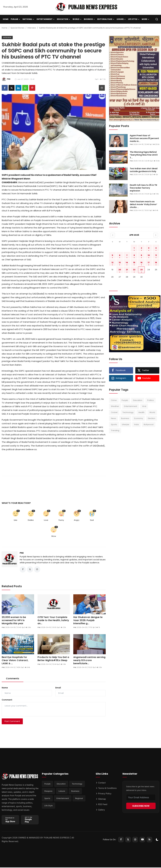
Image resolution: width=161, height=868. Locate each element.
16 (141, 263)
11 (156, 255)
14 (127, 263)
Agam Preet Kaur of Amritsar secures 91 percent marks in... (144, 138)
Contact (101, 783)
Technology (128, 412)
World (152, 412)
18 (156, 263)
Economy (139, 418)
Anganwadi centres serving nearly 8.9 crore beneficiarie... (89, 661)
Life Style (48, 808)
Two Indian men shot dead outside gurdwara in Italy (144, 170)
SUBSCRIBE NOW (141, 806)
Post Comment (12, 722)
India (136, 424)
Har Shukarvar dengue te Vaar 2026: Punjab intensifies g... (88, 621)
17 (149, 263)
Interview (32, 28)
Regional (79, 800)
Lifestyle (126, 424)
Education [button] (64, 19)
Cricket (114, 412)
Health (141, 412)
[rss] (149, 840)
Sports (114, 424)
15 (134, 263)
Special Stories (17, 28)
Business (125, 418)
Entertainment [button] (46, 19)
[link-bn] (134, 79)
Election (152, 418)
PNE (22, 553)
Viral (144, 406)
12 (112, 263)
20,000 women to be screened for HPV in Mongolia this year (14, 621)
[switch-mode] (157, 840)
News (114, 418)
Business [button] (89, 19)
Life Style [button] (134, 19)
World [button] (77, 19)
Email (58, 688)
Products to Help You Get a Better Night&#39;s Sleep (53, 660)
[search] (157, 19)
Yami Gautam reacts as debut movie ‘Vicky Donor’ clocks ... (143, 204)
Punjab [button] (15, 19)
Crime (114, 400)
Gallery (100, 810)
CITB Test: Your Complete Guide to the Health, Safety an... (53, 621)
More (146, 19)
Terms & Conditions (106, 789)
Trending (115, 430)
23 (141, 270)
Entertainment (131, 406)
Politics (151, 400)
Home (6, 19)
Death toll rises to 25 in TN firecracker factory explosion (143, 188)
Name (5, 688)
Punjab (125, 400)
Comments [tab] (13, 679)
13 (120, 263)
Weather (115, 406)
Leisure (62, 792)
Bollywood (149, 424)
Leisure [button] (121, 19)
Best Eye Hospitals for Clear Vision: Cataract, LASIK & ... (15, 661)
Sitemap (101, 800)
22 (134, 270)
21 (127, 270)
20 (120, 270)
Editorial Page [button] (106, 19)
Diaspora (48, 792)
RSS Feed (101, 805)
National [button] (28, 19)
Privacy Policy (104, 794)
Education (138, 400)
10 (149, 255)
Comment (7, 700)
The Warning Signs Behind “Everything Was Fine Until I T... (144, 155)
